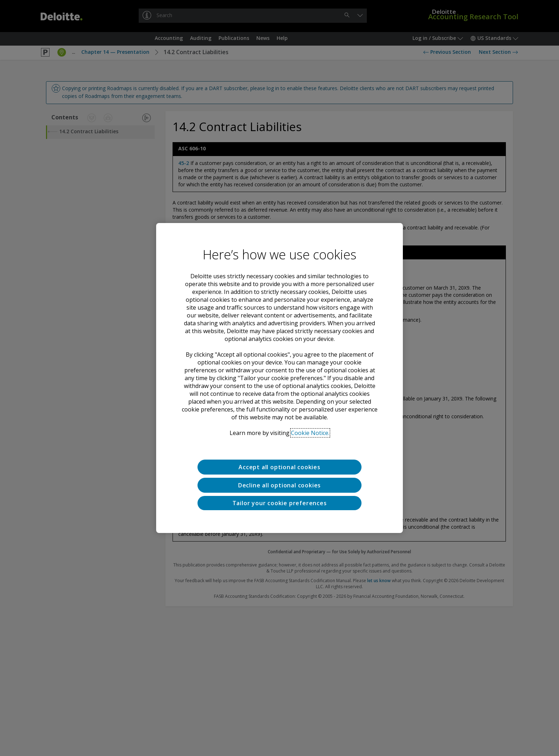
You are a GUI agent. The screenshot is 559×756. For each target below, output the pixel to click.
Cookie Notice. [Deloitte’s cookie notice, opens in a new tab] (310, 433)
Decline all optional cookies (279, 485)
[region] (279, 378)
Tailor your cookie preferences (280, 503)
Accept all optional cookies (279, 467)
